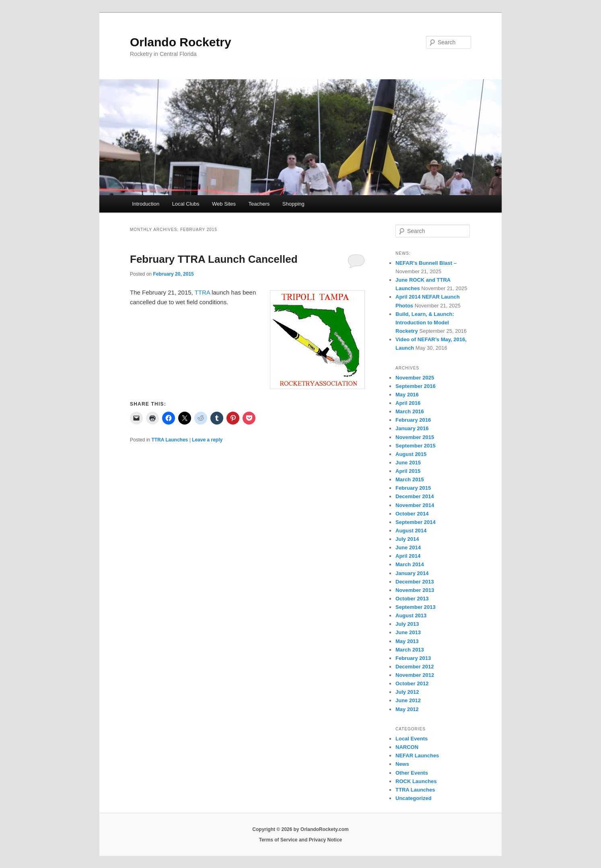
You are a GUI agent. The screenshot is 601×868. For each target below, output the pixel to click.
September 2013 (416, 607)
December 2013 (415, 582)
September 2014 (416, 522)
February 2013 (413, 658)
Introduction (146, 204)
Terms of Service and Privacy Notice (301, 840)
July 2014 (407, 539)
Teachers (259, 204)
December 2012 (415, 667)
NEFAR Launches (417, 756)
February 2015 (413, 488)
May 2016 (407, 395)
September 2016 (416, 386)
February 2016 (413, 420)
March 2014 (410, 564)
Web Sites (224, 204)
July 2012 (407, 692)
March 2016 (410, 411)
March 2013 (410, 650)
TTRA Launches (170, 440)
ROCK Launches (416, 781)
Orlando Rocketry (181, 42)
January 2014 (412, 573)
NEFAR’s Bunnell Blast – (426, 263)
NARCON (407, 747)
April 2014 (408, 556)
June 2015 (408, 463)
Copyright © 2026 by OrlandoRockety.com (300, 829)
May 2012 (407, 709)
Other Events (412, 773)
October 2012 (412, 683)
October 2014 (412, 514)
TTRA (202, 292)
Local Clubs (186, 204)
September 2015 (416, 446)
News (402, 764)
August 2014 (411, 531)
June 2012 (408, 700)
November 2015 (415, 437)
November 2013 (415, 590)
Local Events (412, 739)
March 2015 (410, 479)
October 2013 (412, 599)
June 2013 (408, 632)
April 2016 (408, 403)
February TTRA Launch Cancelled (214, 259)
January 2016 (412, 428)
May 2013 (407, 641)
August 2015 (411, 454)
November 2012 (415, 675)
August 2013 (411, 615)
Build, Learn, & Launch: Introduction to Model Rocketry (425, 323)
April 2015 (408, 471)
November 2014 (415, 505)
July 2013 (407, 624)
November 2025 (415, 378)
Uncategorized (414, 798)
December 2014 (415, 496)
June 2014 (408, 547)
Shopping (293, 204)
